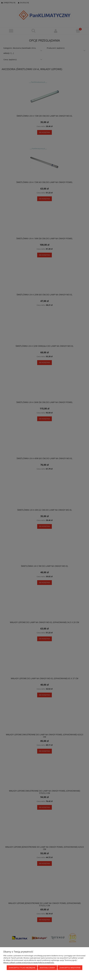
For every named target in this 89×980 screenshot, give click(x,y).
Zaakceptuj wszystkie (70, 968)
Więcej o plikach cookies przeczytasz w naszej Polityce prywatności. (29, 962)
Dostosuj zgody (47, 968)
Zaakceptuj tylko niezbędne (22, 968)
